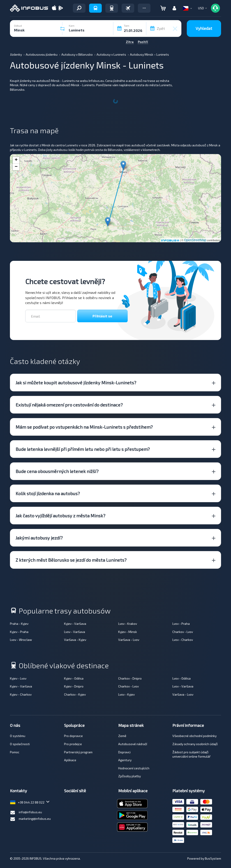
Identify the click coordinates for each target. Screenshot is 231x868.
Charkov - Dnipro (130, 678)
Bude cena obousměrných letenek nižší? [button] (57, 471)
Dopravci (124, 752)
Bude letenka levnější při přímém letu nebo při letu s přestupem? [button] (83, 449)
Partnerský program (78, 752)
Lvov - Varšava (75, 632)
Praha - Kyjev (19, 624)
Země (122, 736)
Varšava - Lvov (129, 640)
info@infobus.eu (26, 813)
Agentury (125, 760)
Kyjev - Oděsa (74, 678)
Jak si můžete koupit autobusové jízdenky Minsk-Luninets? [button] (76, 383)
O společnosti (20, 744)
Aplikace (70, 760)
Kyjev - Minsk (128, 632)
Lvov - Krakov (128, 624)
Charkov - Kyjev (75, 694)
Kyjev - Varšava (75, 624)
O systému (18, 736)
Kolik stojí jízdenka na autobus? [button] (48, 493)
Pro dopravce (73, 736)
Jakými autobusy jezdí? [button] (39, 538)
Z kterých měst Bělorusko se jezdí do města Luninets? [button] (71, 560)
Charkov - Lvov (183, 632)
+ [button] (16, 160)
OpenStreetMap (195, 240)
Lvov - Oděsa (181, 678)
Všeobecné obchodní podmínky (194, 736)
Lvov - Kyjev (126, 694)
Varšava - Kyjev (75, 640)
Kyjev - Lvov (18, 678)
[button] (144, 8)
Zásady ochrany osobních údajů (195, 744)
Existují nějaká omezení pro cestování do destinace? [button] (69, 405)
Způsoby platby (129, 776)
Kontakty (18, 791)
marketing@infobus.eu (30, 819)
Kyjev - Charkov (21, 694)
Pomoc (15, 752)
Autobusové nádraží (133, 744)
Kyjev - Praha (19, 632)
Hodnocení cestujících (134, 768)
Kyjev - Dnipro (74, 686)
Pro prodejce (73, 744)
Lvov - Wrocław (21, 640)
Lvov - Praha (181, 624)
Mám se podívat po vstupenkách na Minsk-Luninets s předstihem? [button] (84, 427)
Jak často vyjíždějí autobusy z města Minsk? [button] (60, 516)
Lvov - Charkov (183, 640)
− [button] (16, 167)
